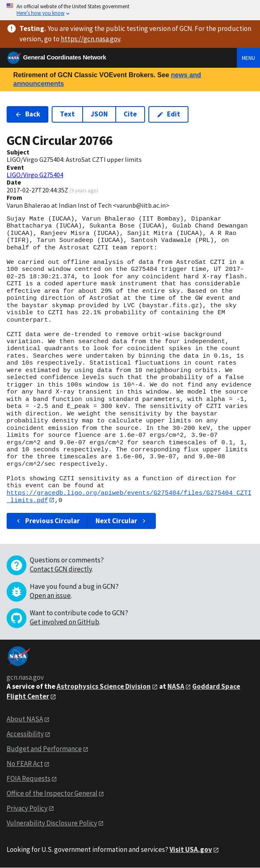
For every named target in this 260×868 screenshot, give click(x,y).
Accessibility (25, 734)
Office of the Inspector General (52, 793)
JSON (99, 114)
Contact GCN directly (61, 569)
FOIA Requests (29, 778)
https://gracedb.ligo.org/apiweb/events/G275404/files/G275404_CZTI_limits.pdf (129, 497)
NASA (176, 686)
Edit (168, 114)
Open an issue (50, 595)
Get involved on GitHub (64, 622)
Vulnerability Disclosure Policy (52, 823)
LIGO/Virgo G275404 (35, 175)
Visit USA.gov (191, 849)
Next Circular (122, 521)
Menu (248, 58)
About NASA (25, 719)
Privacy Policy (27, 808)
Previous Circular (47, 521)
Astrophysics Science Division (104, 686)
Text (67, 114)
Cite (130, 114)
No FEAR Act (25, 764)
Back (27, 114)
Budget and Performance (44, 749)
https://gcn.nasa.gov (91, 39)
